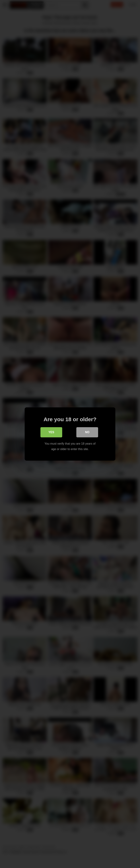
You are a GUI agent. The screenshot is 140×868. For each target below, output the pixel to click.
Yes (51, 432)
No (87, 432)
